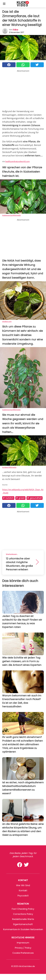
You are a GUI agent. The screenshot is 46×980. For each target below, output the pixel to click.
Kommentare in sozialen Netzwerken (23, 929)
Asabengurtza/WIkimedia (11, 215)
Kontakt (23, 890)
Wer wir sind (23, 885)
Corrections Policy (23, 914)
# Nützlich (8, 498)
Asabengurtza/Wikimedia (11, 410)
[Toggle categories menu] (4, 4)
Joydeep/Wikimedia (9, 467)
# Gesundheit (35, 498)
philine (15, 30)
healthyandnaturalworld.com (17, 161)
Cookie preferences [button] (23, 953)
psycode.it (23, 896)
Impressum (23, 943)
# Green (20, 498)
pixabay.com (7, 321)
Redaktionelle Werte (23, 919)
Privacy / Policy (23, 948)
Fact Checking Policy (23, 909)
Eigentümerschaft (23, 924)
